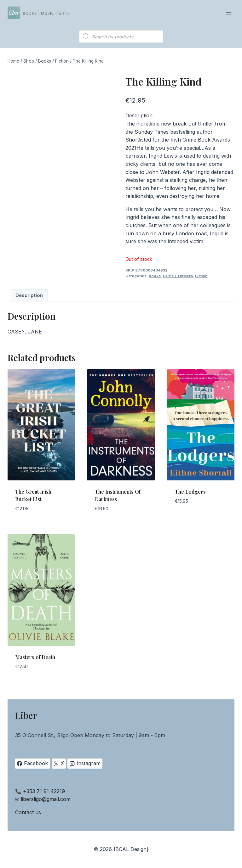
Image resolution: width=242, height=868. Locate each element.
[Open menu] (229, 12)
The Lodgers (190, 492)
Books (155, 276)
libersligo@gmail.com (46, 799)
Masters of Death (35, 657)
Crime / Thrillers (178, 276)
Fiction (201, 276)
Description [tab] (29, 295)
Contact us (28, 812)
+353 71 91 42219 (44, 791)
